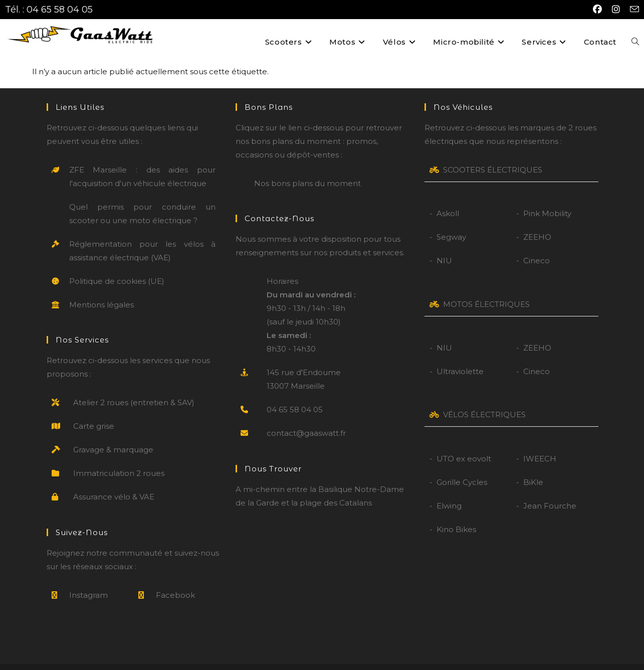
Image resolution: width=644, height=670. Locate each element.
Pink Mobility (547, 199)
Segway (451, 222)
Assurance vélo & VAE (114, 482)
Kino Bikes (456, 514)
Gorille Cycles (462, 467)
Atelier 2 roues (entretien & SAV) (134, 388)
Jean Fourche (550, 491)
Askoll (448, 199)
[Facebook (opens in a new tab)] (597, 10)
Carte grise (94, 411)
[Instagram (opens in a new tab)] (616, 10)
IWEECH (540, 444)
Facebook (175, 580)
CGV (368, 659)
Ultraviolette (460, 357)
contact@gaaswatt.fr (306, 418)
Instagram (88, 580)
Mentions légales (101, 290)
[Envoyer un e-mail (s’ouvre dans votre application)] (632, 10)
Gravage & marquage (113, 435)
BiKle (533, 467)
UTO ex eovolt (464, 444)
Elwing (449, 491)
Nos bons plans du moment (307, 169)
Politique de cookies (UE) (117, 267)
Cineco (536, 246)
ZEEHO (537, 222)
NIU (444, 246)
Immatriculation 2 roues (119, 459)
